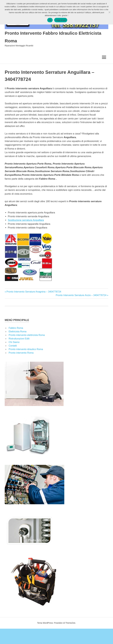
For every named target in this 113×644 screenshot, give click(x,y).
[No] (109, 12)
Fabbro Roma (16, 328)
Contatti (13, 346)
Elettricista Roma (18, 332)
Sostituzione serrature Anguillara (26, 220)
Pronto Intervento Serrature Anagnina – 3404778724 (34, 292)
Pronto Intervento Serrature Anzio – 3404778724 (81, 295)
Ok (50, 20)
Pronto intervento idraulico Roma (26, 349)
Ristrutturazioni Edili (19, 339)
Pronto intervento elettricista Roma (27, 335)
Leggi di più (61, 20)
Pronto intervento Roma (21, 353)
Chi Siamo (14, 342)
